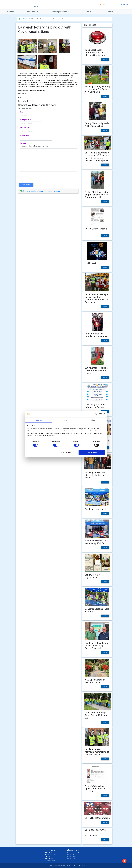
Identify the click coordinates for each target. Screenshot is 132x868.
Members (125, 4)
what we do (32, 12)
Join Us (88, 12)
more (105, 59)
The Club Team (51, 855)
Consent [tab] (39, 420)
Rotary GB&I (71, 855)
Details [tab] (66, 420)
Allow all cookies (92, 453)
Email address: (25, 128)
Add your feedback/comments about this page (40, 191)
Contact (10, 12)
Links (48, 857)
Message (23, 143)
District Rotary (71, 857)
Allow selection (66, 453)
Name (22, 112)
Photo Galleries (51, 853)
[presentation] (32, 179)
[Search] (109, 4)
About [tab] (93, 420)
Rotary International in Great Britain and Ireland (71, 866)
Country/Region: (25, 120)
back (105, 840)
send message (26, 185)
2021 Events (26, 19)
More (110, 12)
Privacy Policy (50, 861)
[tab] (48, 191)
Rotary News (71, 859)
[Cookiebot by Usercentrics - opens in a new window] (97, 414)
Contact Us (49, 859)
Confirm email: (25, 135)
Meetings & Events (60, 12)
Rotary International (73, 853)
